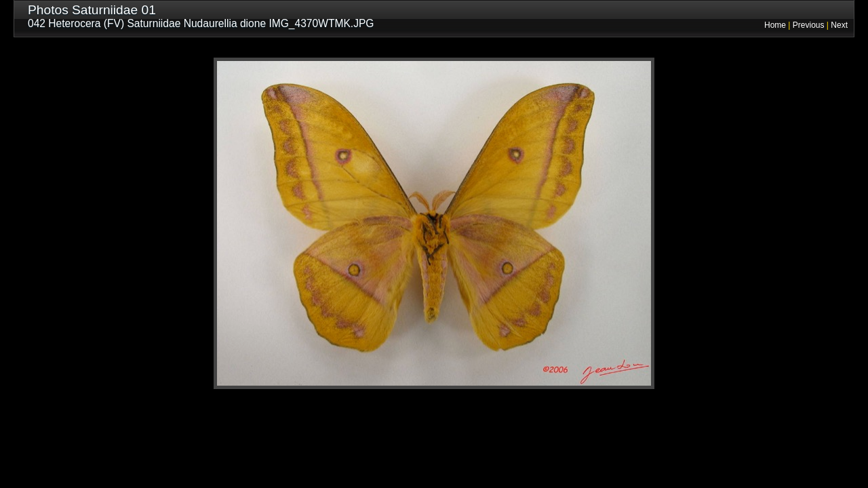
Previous (809, 25)
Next (839, 25)
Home (775, 25)
